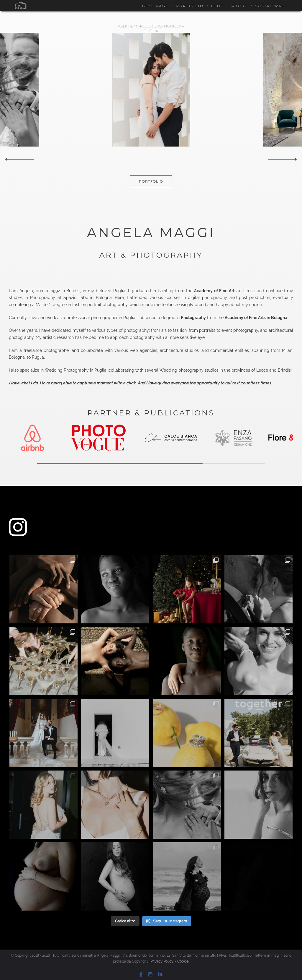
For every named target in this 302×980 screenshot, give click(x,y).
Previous (19, 159)
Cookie (183, 961)
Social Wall (271, 6)
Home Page (155, 6)
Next (283, 159)
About (240, 6)
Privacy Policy (162, 961)
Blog (217, 6)
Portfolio (190, 6)
